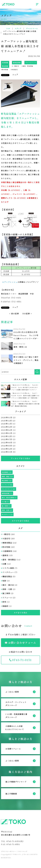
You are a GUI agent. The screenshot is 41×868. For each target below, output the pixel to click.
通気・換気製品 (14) (11, 560)
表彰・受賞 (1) (7, 510)
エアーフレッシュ (10, 282)
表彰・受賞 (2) (8, 589)
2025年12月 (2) (8, 421)
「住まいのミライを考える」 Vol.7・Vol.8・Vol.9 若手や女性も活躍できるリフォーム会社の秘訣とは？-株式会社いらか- (25, 396)
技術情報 (5, 63)
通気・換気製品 (27, 66)
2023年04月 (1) (8, 430)
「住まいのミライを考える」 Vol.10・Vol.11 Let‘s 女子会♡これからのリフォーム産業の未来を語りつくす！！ (25, 387)
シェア (15, 75)
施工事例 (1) (6, 506)
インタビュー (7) (9, 572)
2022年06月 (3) (8, 442)
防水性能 (4, 69)
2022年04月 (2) (8, 449)
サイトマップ (23, 851)
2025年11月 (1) (8, 424)
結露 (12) (6, 564)
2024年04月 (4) (8, 427)
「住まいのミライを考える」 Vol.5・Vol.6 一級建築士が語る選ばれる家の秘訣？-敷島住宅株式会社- (25, 404)
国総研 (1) (6, 606)
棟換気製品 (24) (9, 543)
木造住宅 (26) (8, 538)
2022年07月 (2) (8, 439)
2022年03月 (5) (8, 452)
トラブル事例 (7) (9, 568)
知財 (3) (5, 581)
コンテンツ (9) (7, 485)
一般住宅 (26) (8, 534)
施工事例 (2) (7, 593)
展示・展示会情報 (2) (9, 498)
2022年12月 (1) (8, 436)
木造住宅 (14, 69)
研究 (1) (5, 602)
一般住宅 (15, 66)
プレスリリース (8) (9, 489)
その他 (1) (5, 502)
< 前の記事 (14, 314)
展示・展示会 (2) (9, 585)
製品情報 (5, 66)
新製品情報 (17, 63)
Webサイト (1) (7, 514)
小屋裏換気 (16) (9, 551)
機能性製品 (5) (8, 576)
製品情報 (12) (7, 481)
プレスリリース (31, 63)
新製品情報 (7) (7, 493)
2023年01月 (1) (8, 433)
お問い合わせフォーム (21, 643)
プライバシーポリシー (8, 851)
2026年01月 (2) (8, 417)
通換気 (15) (7, 555)
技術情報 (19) (7, 472)
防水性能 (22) (8, 547)
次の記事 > (27, 314)
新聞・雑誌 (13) (7, 476)
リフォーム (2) (8, 598)
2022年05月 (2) (8, 446)
